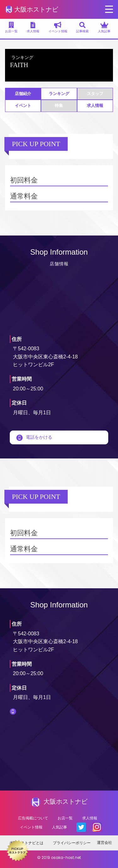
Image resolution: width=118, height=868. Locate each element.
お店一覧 (65, 818)
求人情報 (95, 106)
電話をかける (34, 437)
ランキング (59, 94)
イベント (23, 106)
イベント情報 (31, 827)
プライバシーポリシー (72, 843)
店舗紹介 (23, 94)
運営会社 (104, 842)
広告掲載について (33, 818)
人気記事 (59, 827)
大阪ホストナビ (32, 9)
